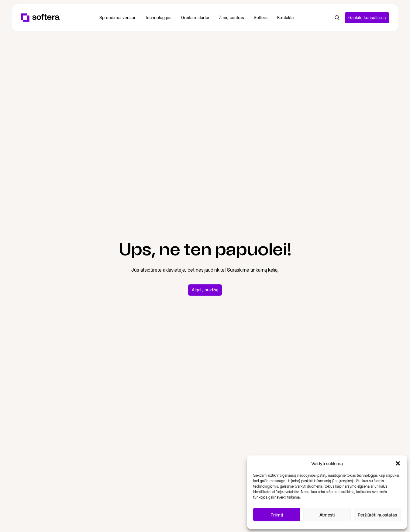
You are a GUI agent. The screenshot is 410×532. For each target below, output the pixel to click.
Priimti (277, 515)
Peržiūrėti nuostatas (377, 515)
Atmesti (327, 515)
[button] (398, 463)
